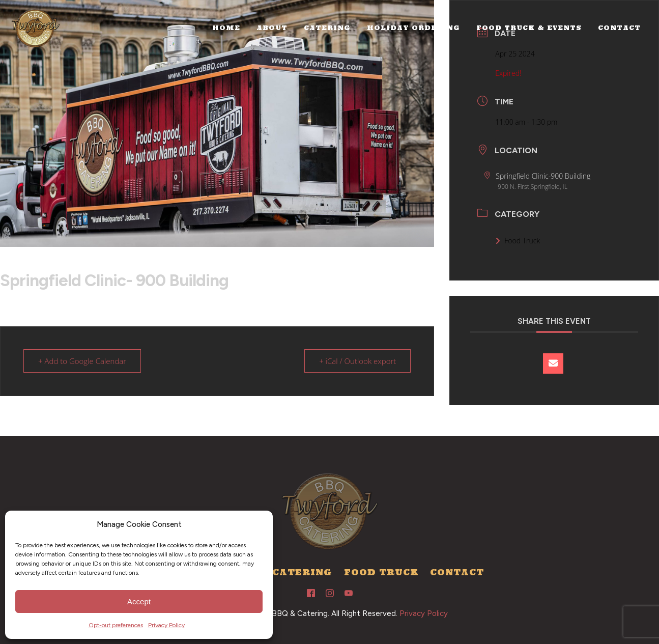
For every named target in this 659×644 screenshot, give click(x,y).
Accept (139, 601)
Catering (327, 28)
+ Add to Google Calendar (82, 361)
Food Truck (518, 241)
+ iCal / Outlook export (357, 361)
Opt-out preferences (116, 625)
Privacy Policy (166, 625)
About (272, 28)
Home (226, 28)
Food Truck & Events (529, 28)
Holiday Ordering (413, 28)
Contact (619, 28)
